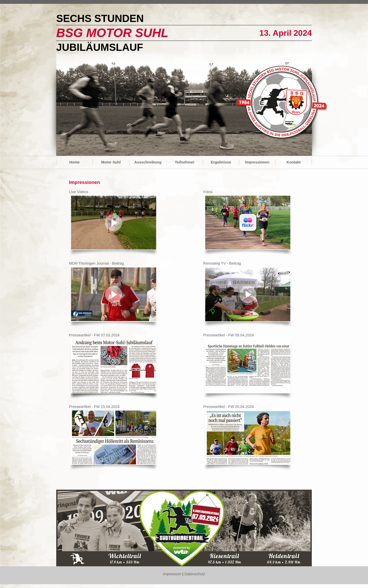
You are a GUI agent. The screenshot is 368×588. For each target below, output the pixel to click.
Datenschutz (195, 574)
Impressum (172, 574)
